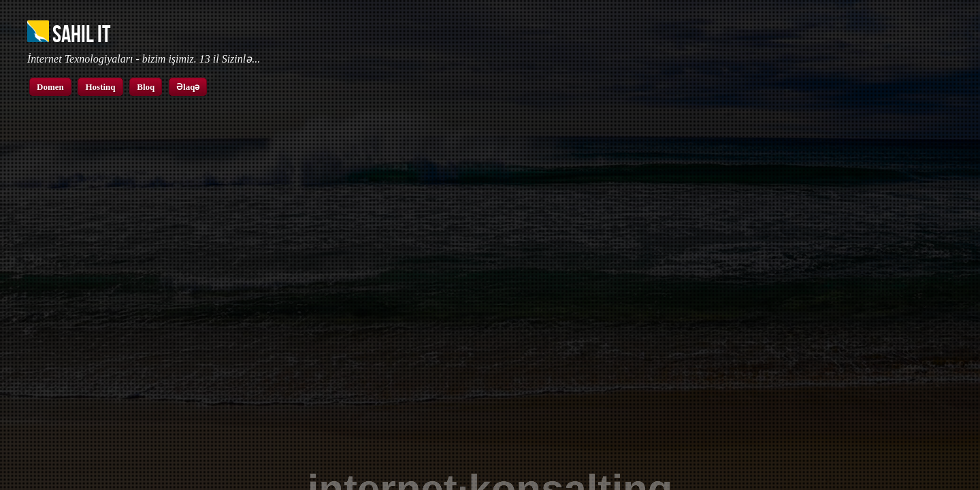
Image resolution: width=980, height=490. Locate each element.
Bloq (146, 87)
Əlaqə (188, 87)
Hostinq (100, 87)
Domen (50, 87)
